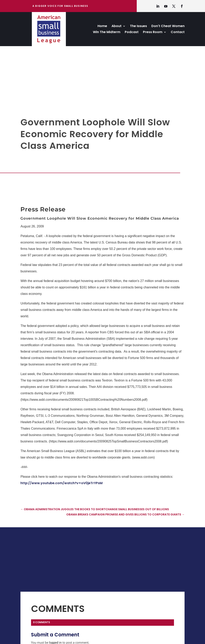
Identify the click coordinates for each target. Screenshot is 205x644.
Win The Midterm (107, 32)
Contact (178, 32)
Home (102, 26)
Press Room (153, 32)
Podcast (132, 32)
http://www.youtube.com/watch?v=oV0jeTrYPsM (61, 483)
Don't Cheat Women (168, 26)
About (117, 26)
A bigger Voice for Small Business (60, 6)
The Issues (138, 26)
